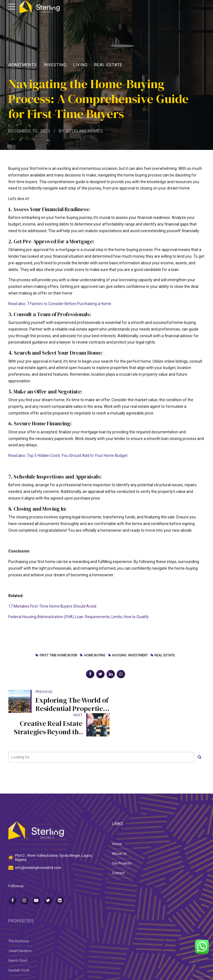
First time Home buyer (58, 656)
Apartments (23, 65)
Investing (55, 65)
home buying (94, 656)
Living (80, 65)
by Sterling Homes (81, 131)
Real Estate (108, 65)
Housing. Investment (130, 656)
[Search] (199, 734)
